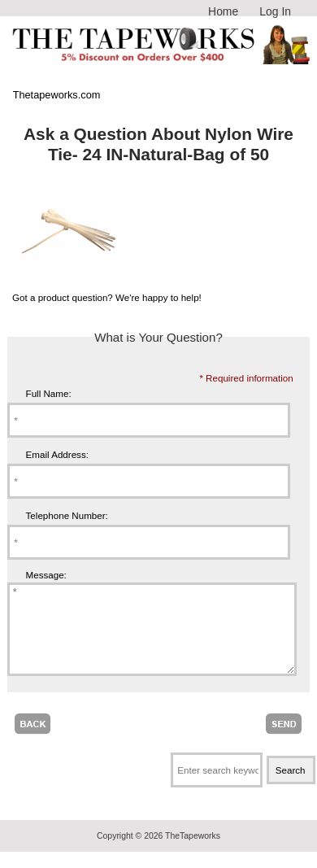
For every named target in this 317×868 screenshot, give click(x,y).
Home (223, 11)
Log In (275, 11)
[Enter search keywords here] (217, 787)
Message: (46, 575)
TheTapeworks (193, 853)
